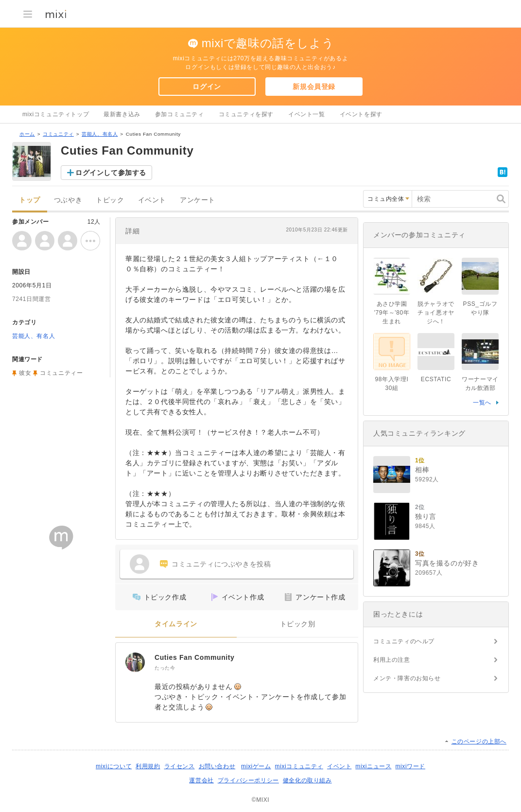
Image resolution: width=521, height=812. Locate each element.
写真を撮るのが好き (447, 563)
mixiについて (114, 766)
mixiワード (410, 766)
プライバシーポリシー (248, 780)
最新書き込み (122, 114)
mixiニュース (373, 766)
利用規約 (148, 766)
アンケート (198, 200)
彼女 (25, 373)
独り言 (426, 516)
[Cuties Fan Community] (135, 662)
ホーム (27, 134)
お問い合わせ (217, 766)
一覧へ (482, 403)
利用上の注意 (392, 660)
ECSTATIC (436, 379)
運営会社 (201, 780)
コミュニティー (61, 373)
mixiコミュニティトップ (56, 114)
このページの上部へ (479, 741)
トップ (30, 200)
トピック (110, 200)
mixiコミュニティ (299, 766)
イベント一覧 (307, 114)
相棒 (422, 470)
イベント (152, 200)
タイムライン (176, 624)
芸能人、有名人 (100, 134)
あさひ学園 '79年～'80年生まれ (392, 313)
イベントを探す (361, 114)
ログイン (207, 87)
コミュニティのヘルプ (404, 641)
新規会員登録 (314, 87)
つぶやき (68, 200)
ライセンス (180, 766)
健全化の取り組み (307, 780)
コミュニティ (58, 134)
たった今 (165, 668)
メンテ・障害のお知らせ (407, 678)
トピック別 (298, 624)
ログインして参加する (111, 173)
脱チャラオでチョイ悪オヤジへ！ (436, 313)
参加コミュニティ (180, 114)
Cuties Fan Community (194, 657)
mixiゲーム (256, 766)
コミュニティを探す (246, 114)
